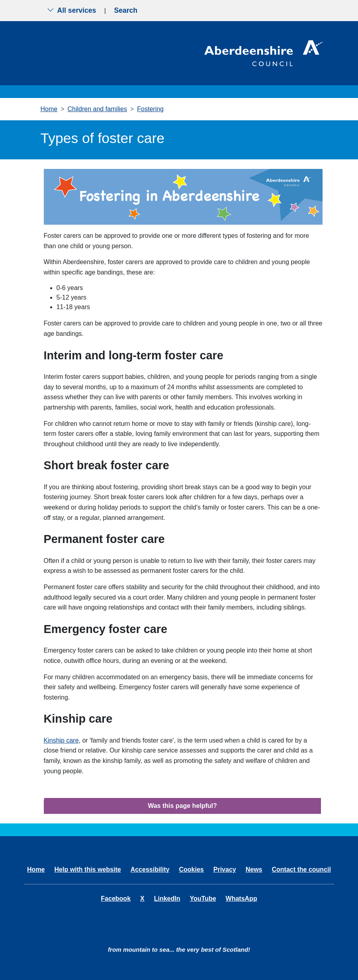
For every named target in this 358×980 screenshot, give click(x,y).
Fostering (150, 109)
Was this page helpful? (182, 806)
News (254, 869)
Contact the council (301, 869)
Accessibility (150, 869)
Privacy (225, 869)
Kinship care (61, 740)
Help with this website (88, 869)
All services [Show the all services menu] (72, 10)
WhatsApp (242, 899)
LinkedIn (167, 899)
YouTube (203, 899)
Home (49, 109)
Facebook (116, 899)
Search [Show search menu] (126, 10)
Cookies (191, 869)
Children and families (97, 109)
